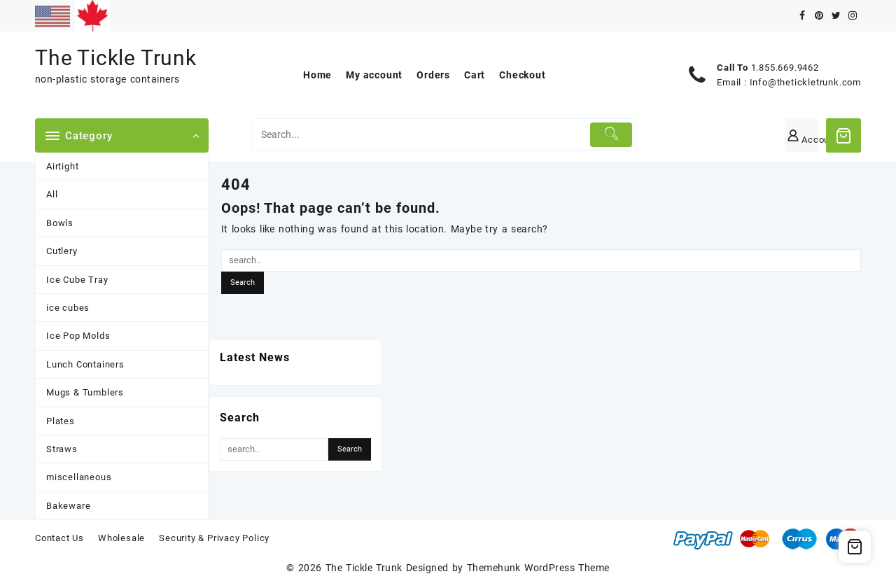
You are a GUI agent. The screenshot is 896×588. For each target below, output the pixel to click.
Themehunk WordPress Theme (538, 568)
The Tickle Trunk (116, 58)
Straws (62, 449)
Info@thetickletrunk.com (805, 82)
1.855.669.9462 (785, 68)
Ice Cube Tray (77, 280)
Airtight (62, 166)
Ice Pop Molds (78, 336)
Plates (61, 421)
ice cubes (68, 308)
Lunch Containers (85, 364)
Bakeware (68, 506)
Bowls (60, 223)
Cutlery (62, 251)
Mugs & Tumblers (85, 392)
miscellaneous (79, 477)
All (52, 194)
